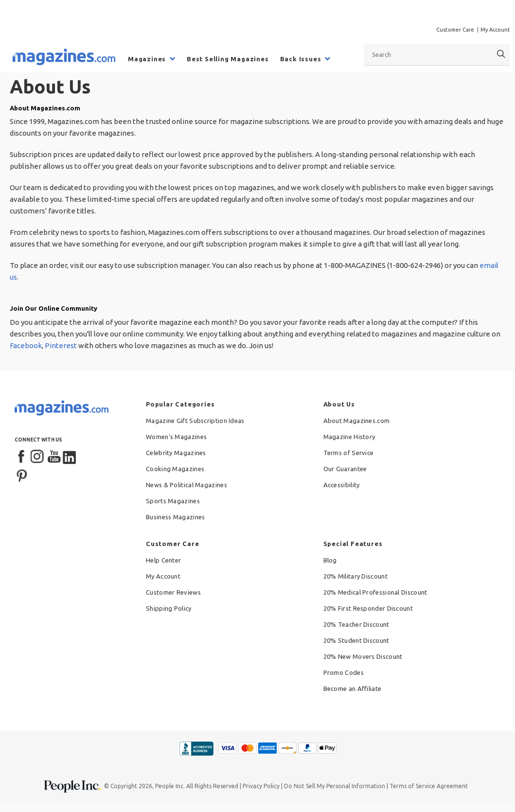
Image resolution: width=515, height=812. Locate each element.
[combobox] (437, 54)
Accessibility (342, 485)
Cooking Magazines (175, 469)
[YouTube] (54, 457)
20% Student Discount (356, 640)
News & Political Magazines (186, 485)
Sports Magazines (173, 501)
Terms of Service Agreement (429, 786)
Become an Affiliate (353, 688)
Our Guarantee (345, 469)
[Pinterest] (22, 475)
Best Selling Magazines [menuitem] (228, 59)
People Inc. (170, 786)
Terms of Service (349, 453)
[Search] (501, 54)
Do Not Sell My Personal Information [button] (335, 786)
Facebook (26, 345)
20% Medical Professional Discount (375, 592)
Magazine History (349, 437)
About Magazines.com (357, 421)
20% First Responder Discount (368, 608)
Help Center (163, 560)
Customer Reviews (173, 592)
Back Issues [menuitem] (301, 59)
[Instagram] (38, 457)
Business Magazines (175, 517)
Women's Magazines (176, 437)
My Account (495, 30)
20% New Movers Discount (363, 656)
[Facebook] (22, 457)
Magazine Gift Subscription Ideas (195, 421)
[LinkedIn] (70, 457)
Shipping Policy (169, 608)
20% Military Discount (355, 576)
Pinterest (61, 345)
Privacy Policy (261, 786)
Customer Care (455, 30)
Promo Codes (344, 672)
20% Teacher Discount (356, 624)
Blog (330, 560)
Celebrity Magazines (176, 453)
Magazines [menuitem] (147, 59)
